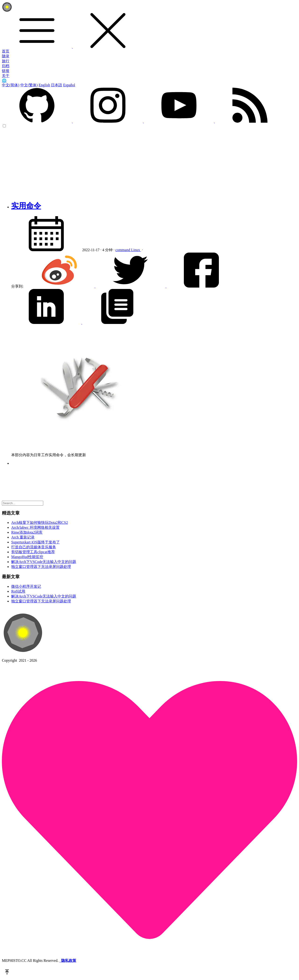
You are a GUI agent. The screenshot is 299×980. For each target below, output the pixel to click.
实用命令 (26, 206)
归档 (6, 66)
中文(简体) (11, 85)
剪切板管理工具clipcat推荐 (33, 552)
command (123, 250)
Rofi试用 (18, 591)
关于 (6, 76)
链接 (6, 71)
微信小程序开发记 (26, 586)
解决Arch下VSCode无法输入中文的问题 (44, 562)
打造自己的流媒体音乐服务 (34, 547)
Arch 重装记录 (23, 537)
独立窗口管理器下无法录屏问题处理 (41, 567)
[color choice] (4, 126)
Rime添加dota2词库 (27, 532)
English (44, 85)
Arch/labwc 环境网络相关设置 (35, 527)
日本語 (57, 85)
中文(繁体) (29, 85)
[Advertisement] (149, 163)
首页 (6, 51)
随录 (6, 56)
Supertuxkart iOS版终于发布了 (36, 542)
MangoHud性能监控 (27, 557)
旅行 (6, 61)
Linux (136, 250)
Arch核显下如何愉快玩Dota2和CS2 (40, 523)
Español (69, 85)
